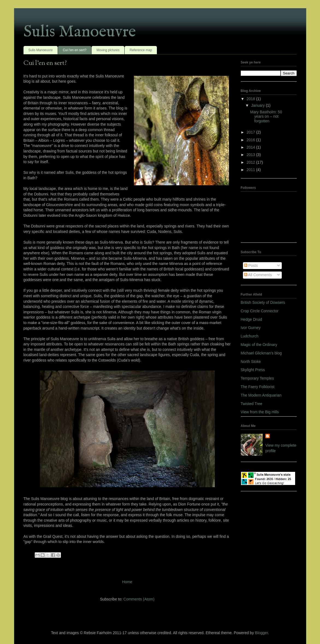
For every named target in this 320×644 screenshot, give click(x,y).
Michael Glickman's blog (261, 353)
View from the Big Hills (260, 412)
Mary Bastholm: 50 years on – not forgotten (266, 117)
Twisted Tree (252, 404)
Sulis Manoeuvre (80, 32)
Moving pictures (108, 50)
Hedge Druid (252, 319)
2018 (251, 99)
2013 (251, 155)
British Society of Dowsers (263, 302)
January (259, 105)
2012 (251, 162)
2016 (251, 140)
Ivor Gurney (251, 328)
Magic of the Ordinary (259, 345)
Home (127, 582)
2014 (251, 147)
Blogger (261, 633)
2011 (251, 170)
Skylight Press (253, 370)
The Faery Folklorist (258, 387)
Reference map (141, 50)
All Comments (258, 275)
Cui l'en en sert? (75, 50)
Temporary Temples (257, 378)
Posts (251, 265)
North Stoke (251, 362)
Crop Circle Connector (260, 311)
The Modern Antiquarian (261, 395)
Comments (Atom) (139, 599)
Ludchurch (250, 336)
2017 (251, 132)
